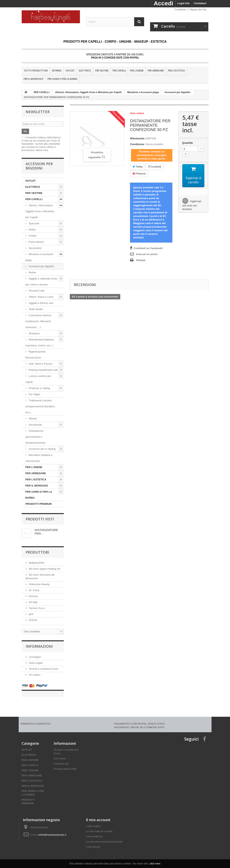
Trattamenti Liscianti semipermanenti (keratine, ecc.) (40, 406)
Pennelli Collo (36, 291)
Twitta (137, 167)
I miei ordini (93, 822)
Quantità (188, 143)
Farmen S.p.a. (37, 608)
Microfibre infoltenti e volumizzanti (39, 458)
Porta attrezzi (36, 242)
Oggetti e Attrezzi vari (41, 303)
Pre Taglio (34, 394)
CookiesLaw (61, 760)
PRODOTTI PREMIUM (39, 504)
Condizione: (137, 144)
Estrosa (33, 596)
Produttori (37, 552)
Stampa (141, 260)
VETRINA (57, 71)
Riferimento (137, 138)
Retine (32, 272)
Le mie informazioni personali (104, 838)
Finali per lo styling (39, 388)
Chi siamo (34, 675)
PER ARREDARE (156, 71)
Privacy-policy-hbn (65, 765)
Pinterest (139, 174)
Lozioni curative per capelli (38, 379)
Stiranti (32, 419)
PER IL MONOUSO (33, 79)
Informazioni (39, 646)
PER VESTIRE (102, 71)
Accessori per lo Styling (42, 449)
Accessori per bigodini (41, 266)
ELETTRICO (85, 71)
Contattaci (200, 3)
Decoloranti (35, 425)
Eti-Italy (33, 602)
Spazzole (34, 223)
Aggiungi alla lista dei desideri (192, 206)
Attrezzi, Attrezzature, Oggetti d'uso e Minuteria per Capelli (40, 211)
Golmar (33, 620)
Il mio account (98, 816)
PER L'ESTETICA (176, 71)
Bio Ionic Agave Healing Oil (44, 569)
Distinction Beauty (39, 584)
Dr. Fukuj (34, 590)
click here (155, 864)
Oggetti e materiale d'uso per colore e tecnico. (41, 282)
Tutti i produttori (36, 71)
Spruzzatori (35, 248)
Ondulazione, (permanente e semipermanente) (35, 437)
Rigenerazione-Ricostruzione (36, 355)
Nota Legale (36, 663)
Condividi (155, 167)
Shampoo (34, 333)
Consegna (34, 657)
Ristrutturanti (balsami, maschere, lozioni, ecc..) (40, 342)
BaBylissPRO (36, 563)
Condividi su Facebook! (148, 248)
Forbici (32, 236)
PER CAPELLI (119, 71)
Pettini (32, 230)
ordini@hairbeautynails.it (52, 831)
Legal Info (184, 3)
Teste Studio (35, 309)
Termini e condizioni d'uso (43, 669)
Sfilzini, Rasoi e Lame (41, 297)
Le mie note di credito (99, 827)
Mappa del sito (198, 9)
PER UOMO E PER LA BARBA (62, 79)
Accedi (163, 3)
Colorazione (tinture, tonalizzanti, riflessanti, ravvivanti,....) (39, 321)
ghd (31, 614)
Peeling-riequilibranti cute (43, 370)
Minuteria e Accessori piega (39, 257)
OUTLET (70, 71)
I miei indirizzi (94, 833)
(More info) (42, 150)
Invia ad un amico (147, 254)
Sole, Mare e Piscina (40, 364)
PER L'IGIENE (137, 71)
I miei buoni (93, 843)
